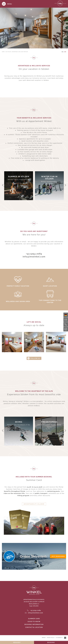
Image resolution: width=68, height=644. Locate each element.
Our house (8, 52)
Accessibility (59, 638)
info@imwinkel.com (34, 257)
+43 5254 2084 (34, 254)
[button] (3, 185)
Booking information (34, 624)
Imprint (44, 638)
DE (62, 52)
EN (65, 52)
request (17, 642)
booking (51, 642)
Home (3, 52)
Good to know (34, 622)
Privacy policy (51, 638)
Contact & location (34, 627)
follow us (35, 358)
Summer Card (34, 619)
